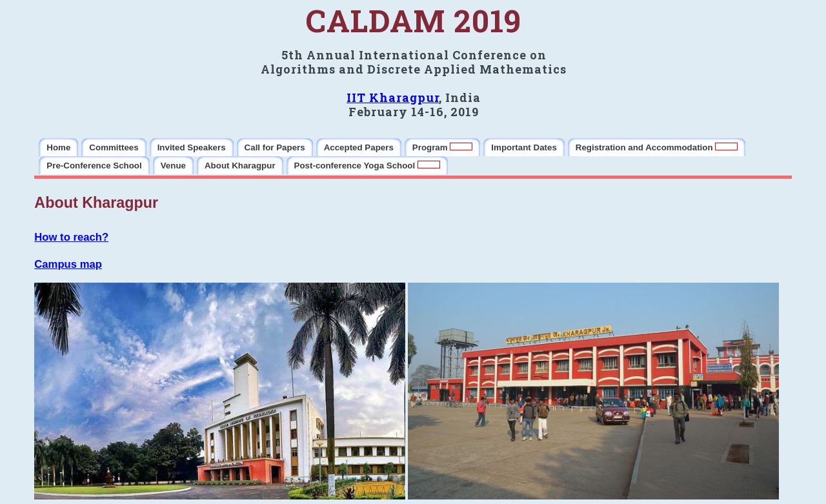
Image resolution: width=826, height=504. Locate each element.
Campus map (68, 264)
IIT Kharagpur (393, 97)
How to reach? (71, 237)
